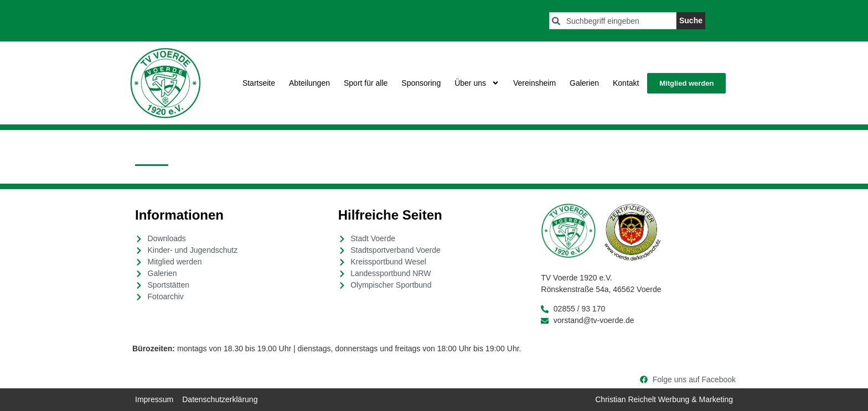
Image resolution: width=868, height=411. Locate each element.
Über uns (477, 83)
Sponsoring (421, 83)
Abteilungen (309, 83)
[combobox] (613, 21)
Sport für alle (366, 83)
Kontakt (626, 83)
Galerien (584, 83)
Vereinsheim (534, 83)
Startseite (259, 83)
